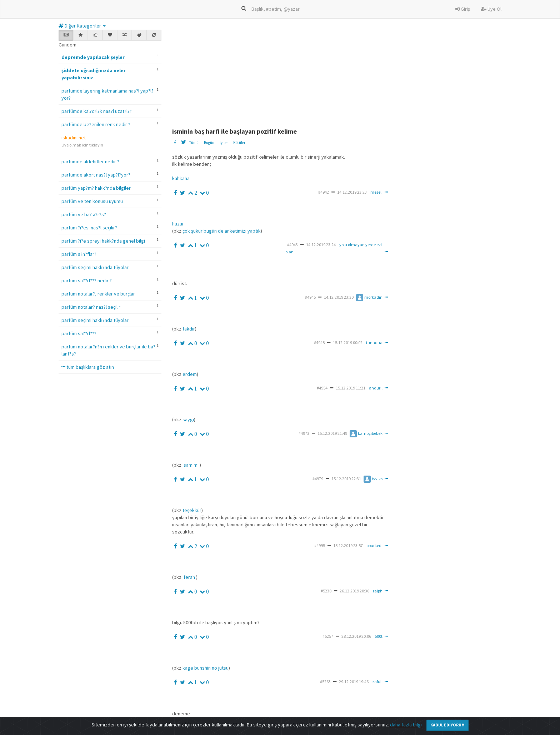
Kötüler (239, 143)
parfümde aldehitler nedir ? (90, 162)
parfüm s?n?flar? (79, 254)
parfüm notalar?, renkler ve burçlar (98, 294)
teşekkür (192, 510)
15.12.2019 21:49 (332, 433)
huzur (178, 224)
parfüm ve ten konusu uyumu (92, 201)
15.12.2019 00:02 (348, 342)
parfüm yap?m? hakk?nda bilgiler (96, 188)
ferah (189, 577)
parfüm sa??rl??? (79, 333)
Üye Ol (491, 9)
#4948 (319, 342)
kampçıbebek (366, 433)
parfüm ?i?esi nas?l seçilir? (89, 228)
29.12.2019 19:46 (354, 682)
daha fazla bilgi (406, 725)
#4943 (292, 245)
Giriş (463, 9)
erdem (190, 374)
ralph (378, 591)
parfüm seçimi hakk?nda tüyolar (95, 267)
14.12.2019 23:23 (352, 192)
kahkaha (181, 178)
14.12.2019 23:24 (321, 245)
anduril (376, 388)
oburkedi (374, 545)
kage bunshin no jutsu (206, 668)
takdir (189, 329)
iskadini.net (74, 138)
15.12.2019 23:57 (348, 545)
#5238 (326, 591)
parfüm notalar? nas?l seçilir (91, 307)
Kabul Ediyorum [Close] (447, 725)
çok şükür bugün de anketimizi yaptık (222, 231)
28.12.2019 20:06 (356, 636)
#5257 (328, 636)
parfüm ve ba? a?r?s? (84, 214)
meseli (376, 192)
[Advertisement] (345, 74)
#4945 (310, 297)
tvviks (373, 479)
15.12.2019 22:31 (346, 479)
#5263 (325, 682)
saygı (188, 419)
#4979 (318, 479)
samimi (191, 465)
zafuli (377, 682)
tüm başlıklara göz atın (88, 367)
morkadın (369, 297)
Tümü (194, 143)
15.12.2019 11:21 (351, 388)
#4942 (324, 192)
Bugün (209, 143)
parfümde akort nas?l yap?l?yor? (96, 175)
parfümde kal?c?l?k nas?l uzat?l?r (96, 111)
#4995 (320, 545)
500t (379, 636)
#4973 (304, 433)
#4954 (322, 388)
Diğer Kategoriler (82, 26)
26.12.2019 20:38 (354, 591)
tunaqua (374, 342)
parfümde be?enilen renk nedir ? (96, 124)
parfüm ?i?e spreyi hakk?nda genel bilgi (103, 241)
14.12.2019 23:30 (339, 297)
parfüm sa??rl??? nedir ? (87, 280)
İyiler (224, 143)
